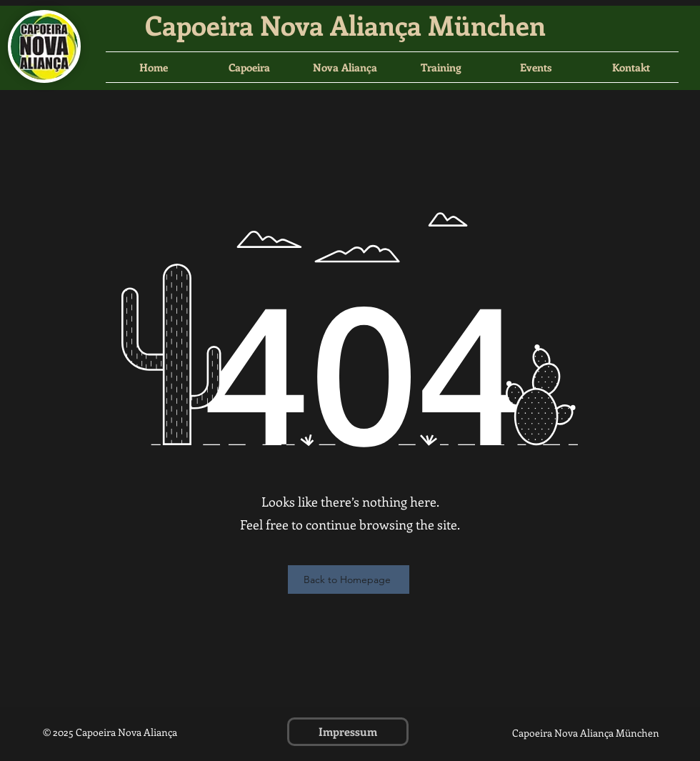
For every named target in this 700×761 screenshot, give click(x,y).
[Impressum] (348, 732)
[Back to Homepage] (349, 580)
